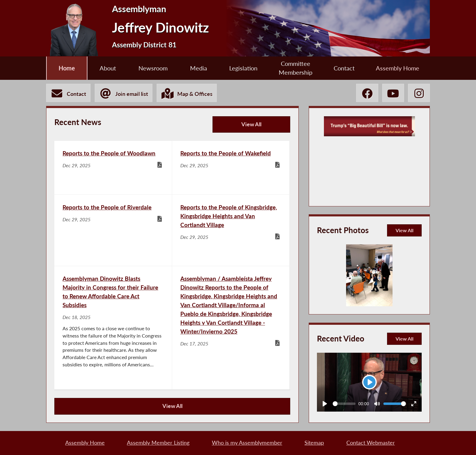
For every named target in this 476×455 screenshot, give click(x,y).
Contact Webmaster (371, 443)
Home (67, 68)
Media (199, 68)
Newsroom (153, 68)
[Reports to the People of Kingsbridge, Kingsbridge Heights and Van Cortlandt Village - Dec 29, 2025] (231, 230)
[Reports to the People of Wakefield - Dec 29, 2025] (231, 168)
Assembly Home (398, 68)
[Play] (369, 382)
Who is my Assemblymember (247, 443)
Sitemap (314, 443)
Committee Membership (296, 68)
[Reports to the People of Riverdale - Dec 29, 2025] (113, 230)
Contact (344, 68)
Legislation (243, 68)
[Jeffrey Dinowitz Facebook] (367, 93)
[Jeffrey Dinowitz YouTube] (393, 93)
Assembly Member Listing (158, 443)
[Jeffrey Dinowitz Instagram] (419, 93)
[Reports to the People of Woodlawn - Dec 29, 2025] (113, 168)
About (108, 68)
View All (239, 127)
